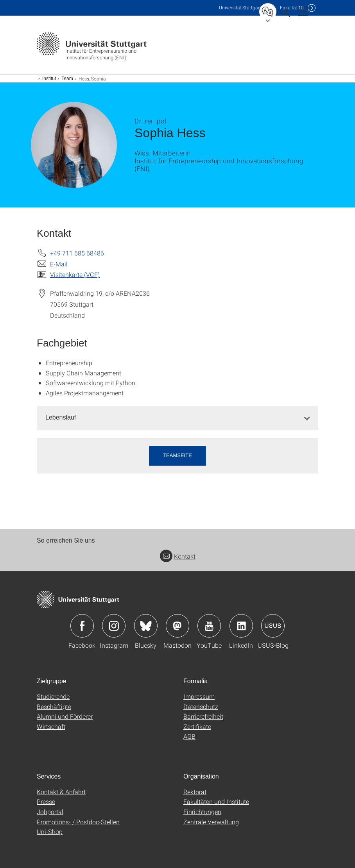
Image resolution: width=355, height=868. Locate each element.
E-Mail (59, 264)
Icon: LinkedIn (241, 626)
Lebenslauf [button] (61, 417)
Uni (240, 8)
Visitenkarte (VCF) (75, 274)
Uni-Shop (50, 831)
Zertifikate (197, 726)
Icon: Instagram (114, 626)
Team (67, 79)
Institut (49, 79)
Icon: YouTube (209, 626)
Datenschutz (201, 706)
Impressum (199, 696)
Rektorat (195, 792)
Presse (46, 801)
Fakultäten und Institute (216, 801)
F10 (292, 8)
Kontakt (178, 556)
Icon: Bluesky (146, 626)
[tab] (177, 418)
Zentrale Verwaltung (211, 822)
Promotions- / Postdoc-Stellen (78, 822)
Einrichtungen (202, 812)
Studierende (53, 696)
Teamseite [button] (177, 455)
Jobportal (50, 812)
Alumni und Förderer (65, 716)
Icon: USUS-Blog (273, 626)
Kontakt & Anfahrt (61, 792)
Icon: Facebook (82, 626)
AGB (189, 736)
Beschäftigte (54, 706)
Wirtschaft (51, 726)
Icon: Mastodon (177, 626)
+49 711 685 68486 (77, 253)
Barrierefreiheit (203, 716)
